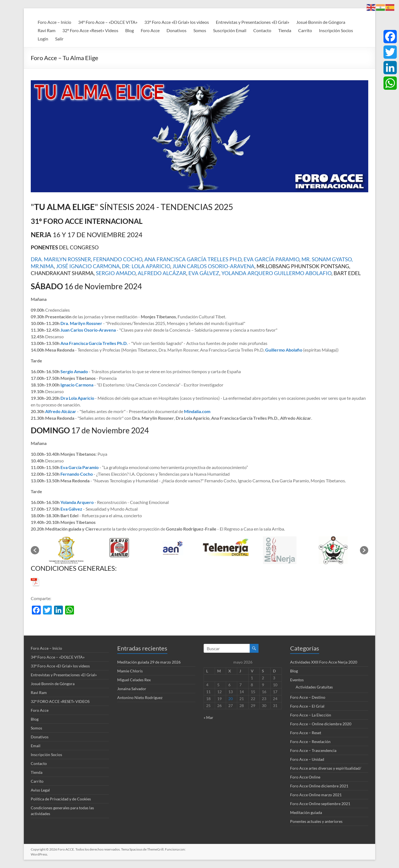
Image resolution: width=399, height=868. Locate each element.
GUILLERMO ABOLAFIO (303, 273)
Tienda (285, 30)
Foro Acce (150, 30)
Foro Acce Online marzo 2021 (316, 795)
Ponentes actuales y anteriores (316, 821)
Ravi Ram (47, 30)
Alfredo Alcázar (61, 411)
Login (43, 39)
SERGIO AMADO (116, 273)
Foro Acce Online (305, 777)
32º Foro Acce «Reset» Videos (90, 30)
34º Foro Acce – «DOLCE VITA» (108, 22)
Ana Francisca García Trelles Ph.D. (94, 343)
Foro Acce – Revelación (310, 742)
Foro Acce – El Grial (307, 706)
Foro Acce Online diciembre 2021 (319, 786)
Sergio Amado (74, 371)
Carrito (305, 30)
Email (36, 746)
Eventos (297, 680)
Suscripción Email (230, 30)
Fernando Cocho (77, 474)
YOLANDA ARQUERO (247, 273)
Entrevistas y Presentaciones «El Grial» (253, 22)
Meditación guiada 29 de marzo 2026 (149, 662)
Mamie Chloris (130, 671)
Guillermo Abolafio (284, 350)
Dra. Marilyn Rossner (81, 323)
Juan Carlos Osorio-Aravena (88, 330)
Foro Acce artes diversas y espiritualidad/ (326, 768)
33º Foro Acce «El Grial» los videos (177, 22)
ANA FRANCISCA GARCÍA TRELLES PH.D (193, 259)
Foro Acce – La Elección (311, 715)
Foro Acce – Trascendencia (313, 750)
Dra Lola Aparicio (77, 398)
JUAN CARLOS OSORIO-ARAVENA (213, 266)
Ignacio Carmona (77, 385)
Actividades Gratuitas (314, 687)
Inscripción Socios (336, 30)
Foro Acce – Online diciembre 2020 (321, 724)
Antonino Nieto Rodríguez (140, 697)
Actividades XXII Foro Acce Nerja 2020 (324, 662)
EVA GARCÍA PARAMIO (271, 259)
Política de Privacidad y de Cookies (61, 799)
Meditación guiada (306, 812)
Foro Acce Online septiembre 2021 (320, 804)
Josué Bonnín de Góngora (321, 22)
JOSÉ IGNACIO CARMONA (88, 266)
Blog (130, 30)
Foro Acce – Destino (308, 697)
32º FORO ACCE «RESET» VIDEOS (60, 701)
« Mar (209, 717)
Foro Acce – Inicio (54, 22)
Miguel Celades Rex (134, 680)
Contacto (262, 30)
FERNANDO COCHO (118, 259)
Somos (200, 30)
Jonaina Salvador (132, 689)
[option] (66, 550)
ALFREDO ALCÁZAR (162, 273)
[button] (35, 550)
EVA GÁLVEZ (204, 273)
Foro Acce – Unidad (307, 759)
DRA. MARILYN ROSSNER (61, 259)
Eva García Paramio (80, 467)
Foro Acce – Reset (306, 733)
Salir (59, 39)
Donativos (177, 30)
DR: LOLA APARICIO (146, 266)
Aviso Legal (40, 790)
